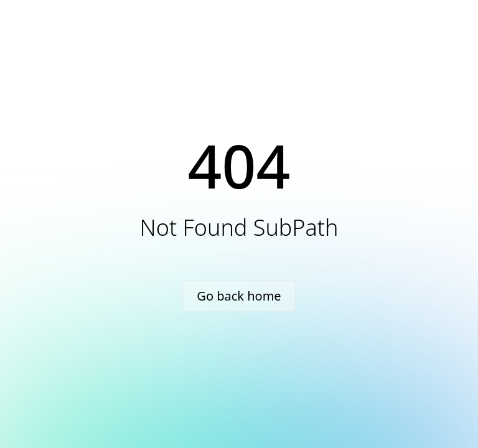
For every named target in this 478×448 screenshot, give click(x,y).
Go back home (239, 296)
